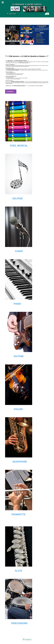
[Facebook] (27, 640)
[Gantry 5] (27, 9)
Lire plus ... (11, 91)
